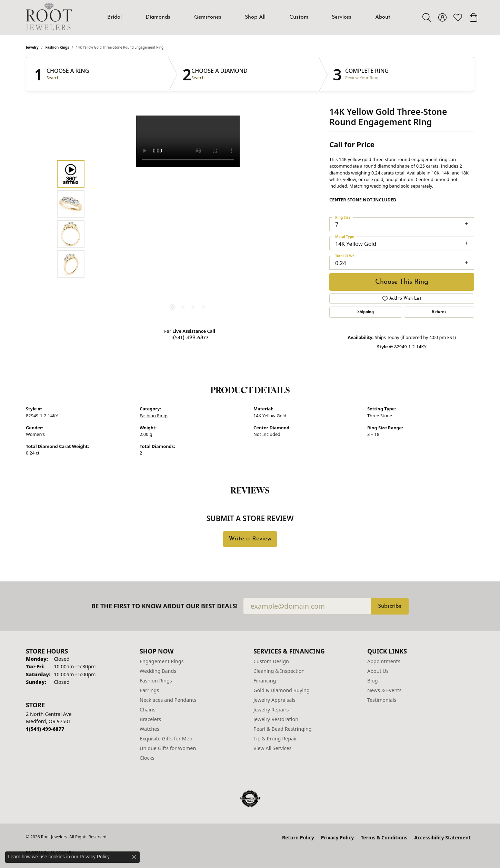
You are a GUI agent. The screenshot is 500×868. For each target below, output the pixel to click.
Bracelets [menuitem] (150, 719)
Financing (265, 681)
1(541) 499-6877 (190, 338)
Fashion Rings (57, 47)
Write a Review (250, 539)
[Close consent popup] (134, 857)
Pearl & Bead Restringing (283, 729)
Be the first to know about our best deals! (165, 606)
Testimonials (382, 700)
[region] (188, 219)
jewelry (32, 47)
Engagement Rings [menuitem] (162, 661)
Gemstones (208, 17)
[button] (427, 17)
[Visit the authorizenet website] (250, 799)
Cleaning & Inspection (279, 671)
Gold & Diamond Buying (282, 690)
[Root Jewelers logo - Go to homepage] (49, 17)
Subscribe (390, 606)
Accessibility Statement (442, 837)
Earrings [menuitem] (149, 690)
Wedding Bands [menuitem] (158, 671)
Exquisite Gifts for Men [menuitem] (166, 739)
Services (342, 17)
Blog (373, 681)
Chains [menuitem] (148, 710)
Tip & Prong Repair (275, 739)
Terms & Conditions (384, 837)
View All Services (273, 748)
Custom (299, 17)
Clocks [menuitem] (147, 758)
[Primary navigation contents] (249, 17)
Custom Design (271, 661)
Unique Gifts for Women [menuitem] (168, 748)
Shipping (366, 312)
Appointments (384, 661)
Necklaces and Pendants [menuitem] (168, 700)
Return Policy (298, 837)
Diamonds (158, 17)
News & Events (384, 690)
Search (53, 78)
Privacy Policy (337, 837)
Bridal (114, 17)
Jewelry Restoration (276, 719)
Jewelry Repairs (271, 710)
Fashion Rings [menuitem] (156, 681)
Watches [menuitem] (149, 729)
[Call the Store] (45, 729)
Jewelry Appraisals (274, 700)
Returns (439, 312)
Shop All (255, 17)
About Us (378, 671)
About (383, 17)
